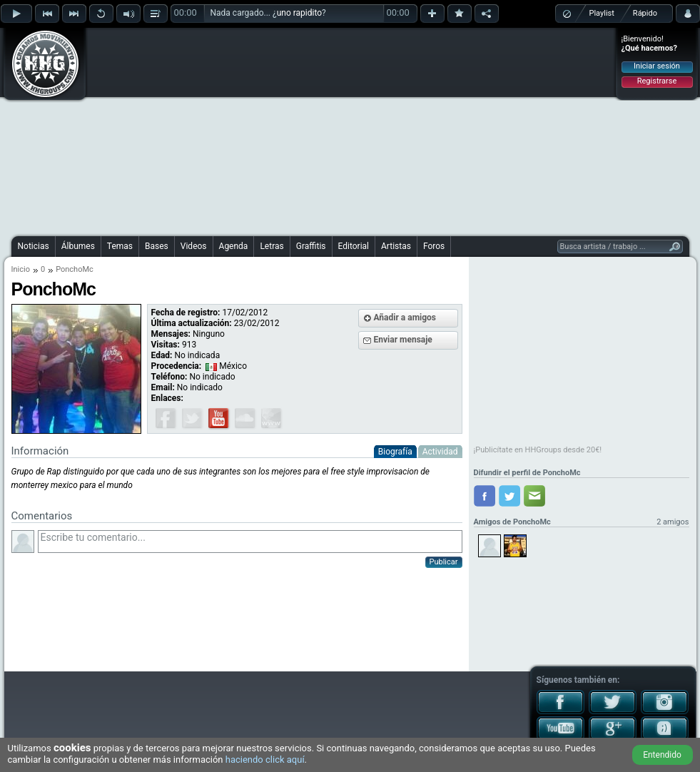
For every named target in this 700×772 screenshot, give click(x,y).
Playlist (602, 13)
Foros (434, 246)
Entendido (662, 755)
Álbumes (78, 246)
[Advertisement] (320, 130)
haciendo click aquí (265, 760)
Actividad (440, 452)
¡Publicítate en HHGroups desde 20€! (538, 450)
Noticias (34, 246)
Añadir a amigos (405, 318)
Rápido (645, 13)
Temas (120, 246)
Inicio (21, 269)
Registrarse (657, 81)
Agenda (234, 246)
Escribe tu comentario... (250, 542)
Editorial (354, 246)
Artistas (396, 246)
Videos (194, 246)
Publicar (444, 562)
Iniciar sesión (657, 66)
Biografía (395, 452)
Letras (272, 246)
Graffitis (311, 246)
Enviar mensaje (403, 340)
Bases (157, 246)
